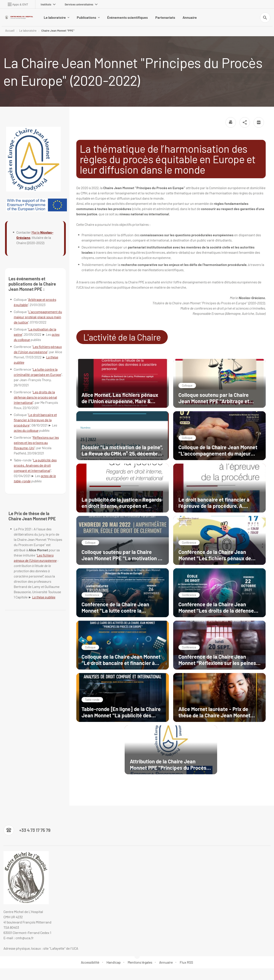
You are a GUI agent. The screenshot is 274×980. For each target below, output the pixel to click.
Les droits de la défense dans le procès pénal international (35, 397)
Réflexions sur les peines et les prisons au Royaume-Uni (36, 443)
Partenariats (165, 17)
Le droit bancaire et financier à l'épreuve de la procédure (35, 420)
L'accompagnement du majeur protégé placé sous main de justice (38, 317)
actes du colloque (26, 430)
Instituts (48, 4)
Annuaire (190, 17)
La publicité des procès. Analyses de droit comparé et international (35, 465)
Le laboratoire (57, 17)
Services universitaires (81, 4)
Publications (88, 17)
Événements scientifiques (127, 17)
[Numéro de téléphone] (27, 830)
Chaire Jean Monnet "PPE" (58, 31)
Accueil (10, 31)
